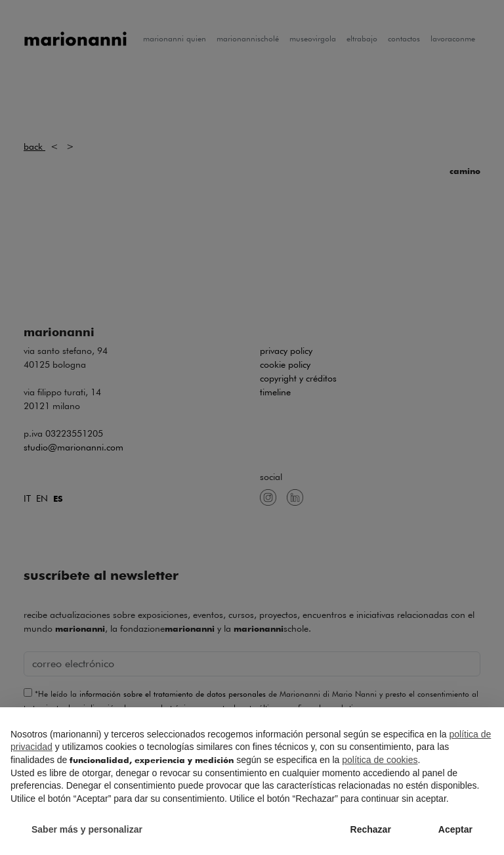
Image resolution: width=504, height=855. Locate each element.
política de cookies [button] (380, 760)
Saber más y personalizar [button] (87, 829)
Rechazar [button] (371, 829)
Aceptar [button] (455, 829)
